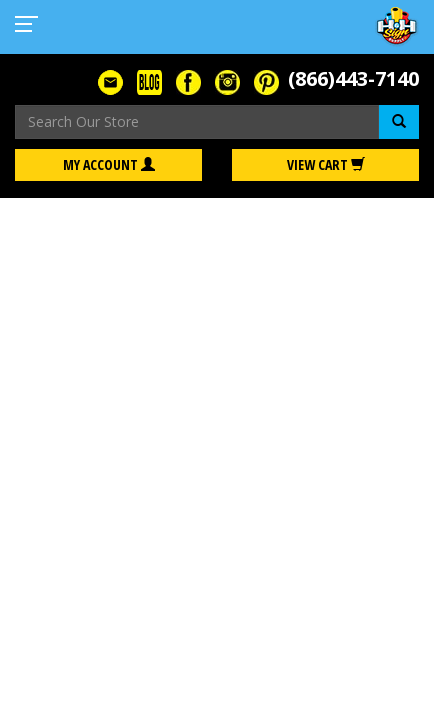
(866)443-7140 (353, 78)
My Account (109, 164)
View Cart (326, 164)
